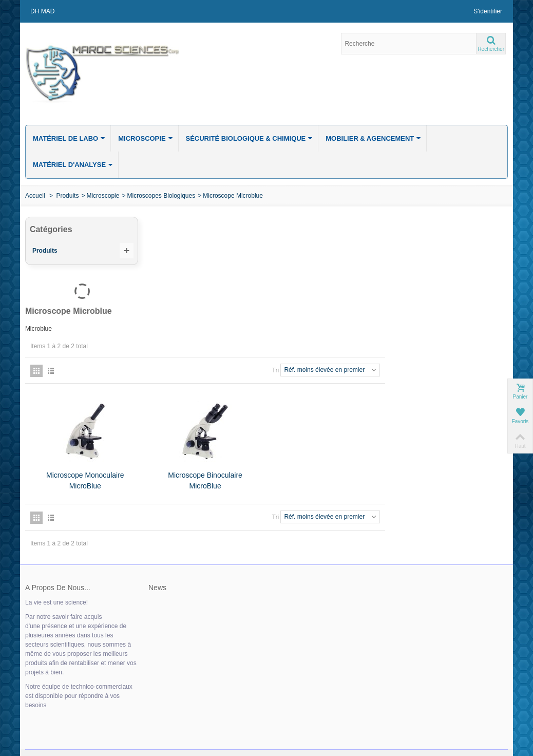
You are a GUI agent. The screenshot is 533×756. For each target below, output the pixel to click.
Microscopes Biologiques (161, 196)
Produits (67, 196)
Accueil (35, 196)
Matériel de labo (69, 138)
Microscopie (145, 138)
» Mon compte (45, 695)
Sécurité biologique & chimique (250, 138)
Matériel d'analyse (73, 165)
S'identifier (488, 11)
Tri (398, 281)
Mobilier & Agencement (373, 138)
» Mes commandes (52, 705)
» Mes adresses (48, 715)
